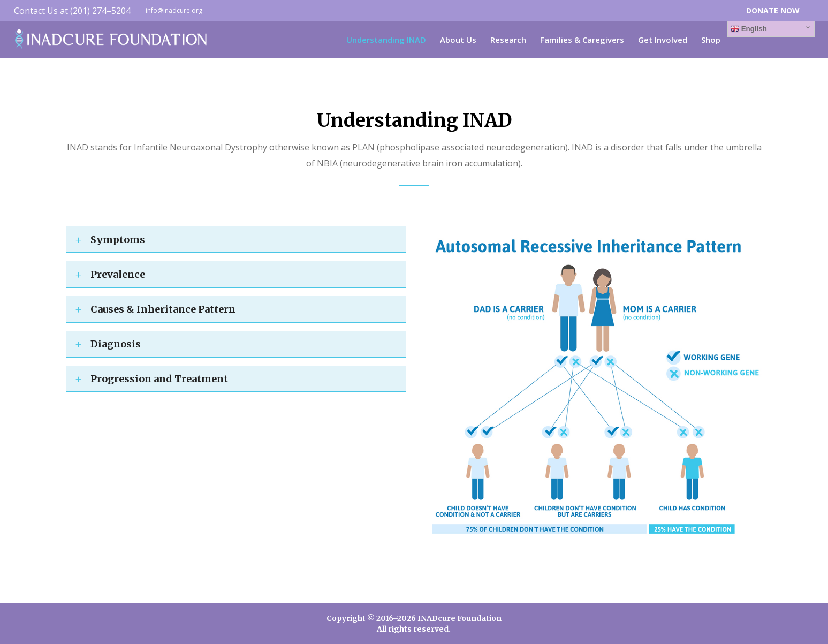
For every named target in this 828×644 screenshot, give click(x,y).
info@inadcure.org (174, 10)
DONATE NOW (773, 10)
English (749, 29)
